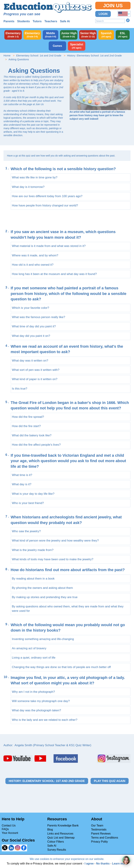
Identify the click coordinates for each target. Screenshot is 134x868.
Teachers (51, 21)
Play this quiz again (110, 781)
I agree (89, 864)
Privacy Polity (99, 842)
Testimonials (99, 830)
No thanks (103, 864)
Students (23, 21)
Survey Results (57, 850)
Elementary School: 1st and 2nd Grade (39, 55)
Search (128, 20)
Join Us (113, 6)
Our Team (97, 826)
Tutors (37, 21)
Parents (9, 21)
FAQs (5, 829)
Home (7, 55)
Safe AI (52, 846)
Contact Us (9, 826)
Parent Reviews (101, 834)
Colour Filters (56, 842)
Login (103, 14)
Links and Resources (60, 834)
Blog (50, 830)
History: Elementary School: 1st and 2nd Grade (94, 55)
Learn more (120, 864)
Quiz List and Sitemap (61, 838)
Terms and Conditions (105, 838)
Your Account (10, 833)
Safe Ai (65, 21)
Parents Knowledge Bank (63, 826)
